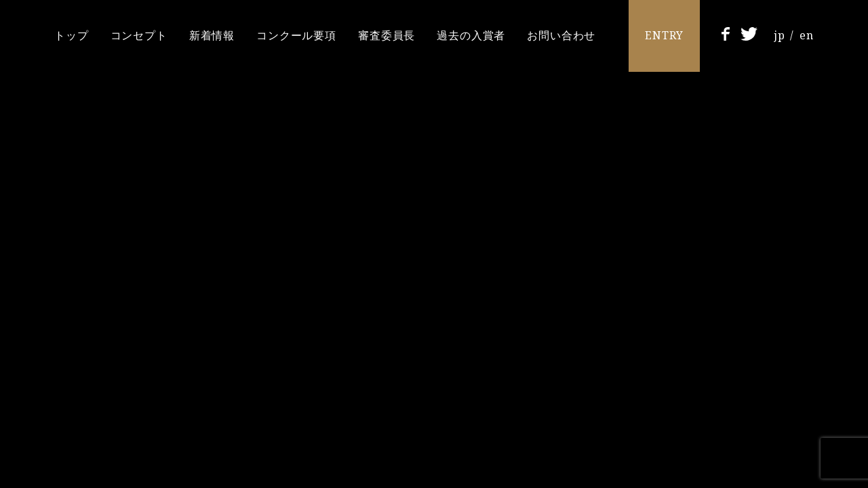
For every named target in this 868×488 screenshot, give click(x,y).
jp (780, 35)
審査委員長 (387, 35)
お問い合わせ (561, 35)
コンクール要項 (296, 35)
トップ (72, 35)
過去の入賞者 (471, 35)
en (807, 35)
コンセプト (139, 35)
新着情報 (212, 35)
